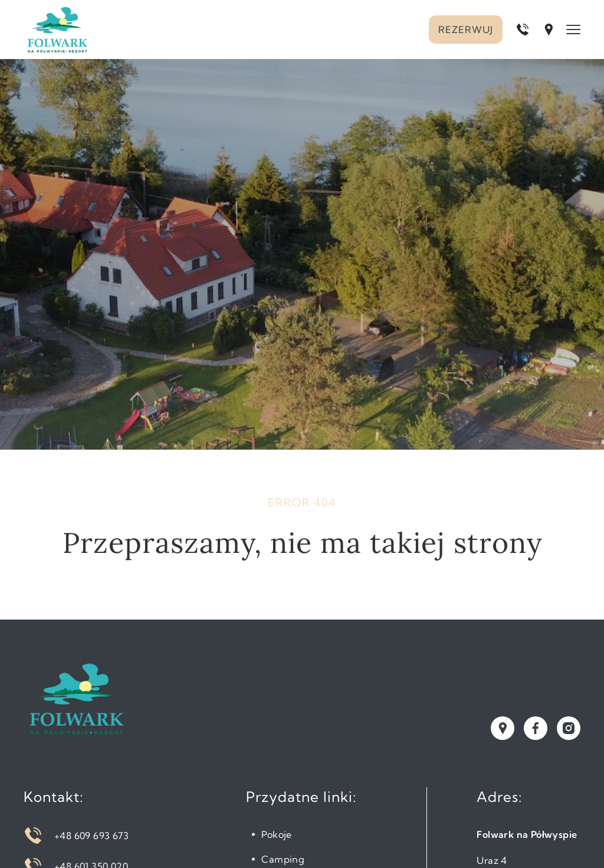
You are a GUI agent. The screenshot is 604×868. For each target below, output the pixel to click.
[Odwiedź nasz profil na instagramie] (569, 728)
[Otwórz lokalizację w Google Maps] (549, 30)
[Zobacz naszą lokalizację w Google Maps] (503, 728)
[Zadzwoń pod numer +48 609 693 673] (523, 30)
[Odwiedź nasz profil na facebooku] (536, 728)
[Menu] (573, 30)
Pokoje (276, 834)
